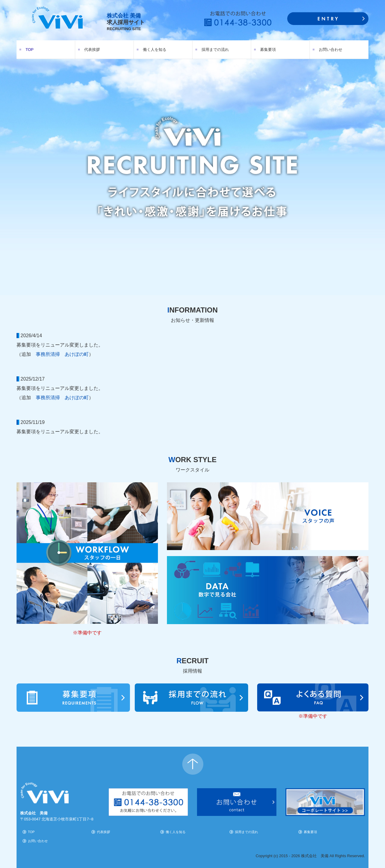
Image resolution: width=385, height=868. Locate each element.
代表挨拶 (92, 50)
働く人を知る (155, 50)
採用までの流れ (215, 50)
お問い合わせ (331, 50)
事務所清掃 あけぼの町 (62, 354)
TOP (30, 50)
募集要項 (268, 50)
